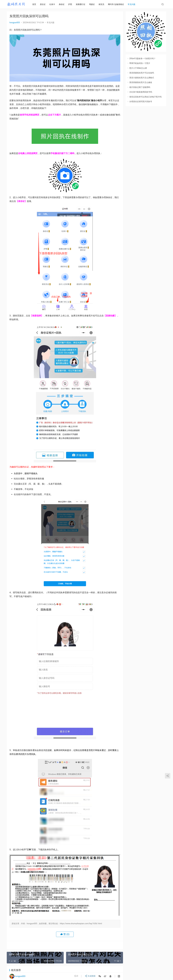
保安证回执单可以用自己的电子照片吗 (145, 97)
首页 (36, 4)
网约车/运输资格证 (118, 4)
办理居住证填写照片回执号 (141, 102)
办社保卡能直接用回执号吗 (141, 92)
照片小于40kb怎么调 (138, 68)
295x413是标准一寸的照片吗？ (142, 59)
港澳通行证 (82, 4)
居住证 (45, 4)
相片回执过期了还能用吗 (140, 87)
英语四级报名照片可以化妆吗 (142, 73)
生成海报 (90, 976)
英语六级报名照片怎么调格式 (142, 78)
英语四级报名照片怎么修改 (141, 82)
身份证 (64, 4)
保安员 (103, 4)
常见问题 (133, 4)
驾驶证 (94, 4)
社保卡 (54, 4)
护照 (72, 4)
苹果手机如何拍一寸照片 (140, 63)
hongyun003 (15, 23)
